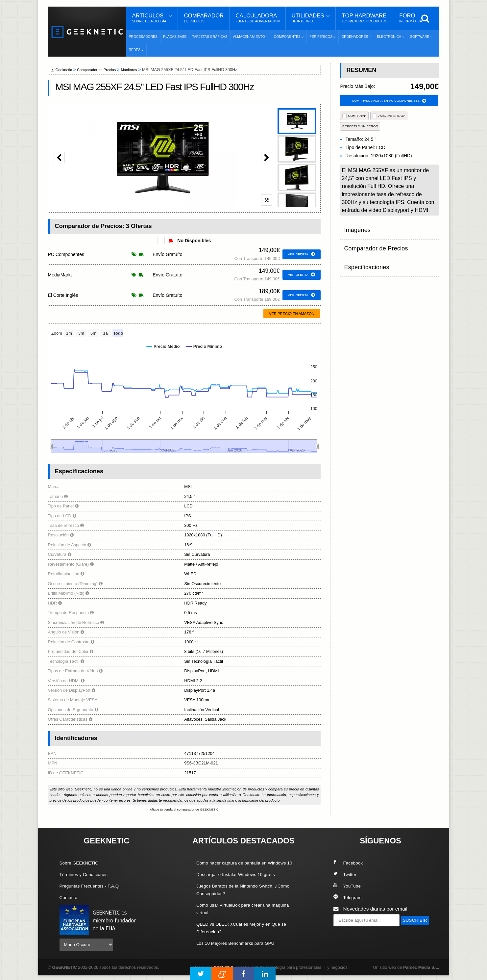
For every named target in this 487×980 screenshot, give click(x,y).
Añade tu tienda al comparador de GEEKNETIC (184, 810)
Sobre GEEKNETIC (82, 863)
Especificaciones (363, 254)
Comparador (204, 18)
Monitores (138, 70)
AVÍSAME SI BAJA (389, 117)
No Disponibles (190, 241)
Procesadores (143, 37)
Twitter (346, 875)
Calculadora (257, 18)
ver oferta (300, 254)
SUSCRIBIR (349, 933)
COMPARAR (354, 117)
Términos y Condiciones (87, 875)
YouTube (348, 886)
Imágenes (355, 228)
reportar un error (360, 127)
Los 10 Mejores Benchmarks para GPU (240, 952)
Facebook (350, 863)
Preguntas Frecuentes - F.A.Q (93, 886)
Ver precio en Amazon (292, 314)
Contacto (70, 898)
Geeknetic (66, 70)
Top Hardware (365, 18)
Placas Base (175, 37)
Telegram (349, 898)
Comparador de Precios (102, 70)
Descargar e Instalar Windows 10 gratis (241, 882)
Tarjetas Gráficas (210, 37)
